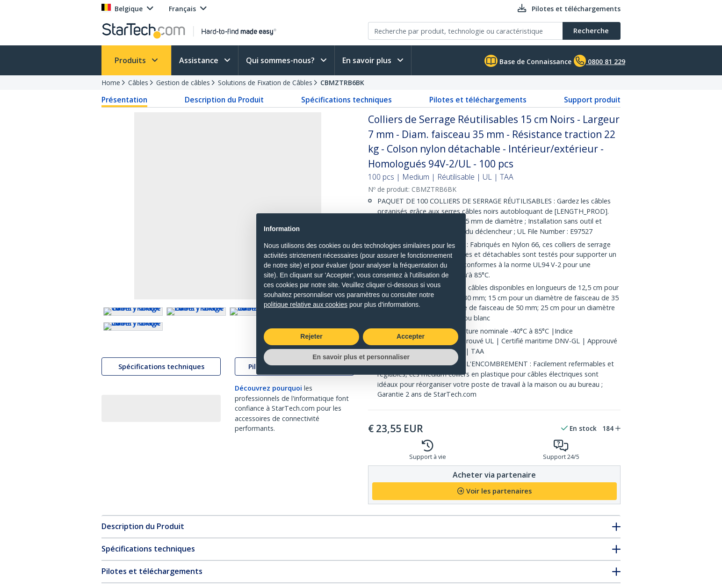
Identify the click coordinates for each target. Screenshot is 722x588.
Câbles (138, 83)
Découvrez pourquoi (268, 471)
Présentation (124, 100)
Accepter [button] (411, 336)
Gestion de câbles (183, 83)
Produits (131, 60)
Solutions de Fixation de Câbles (265, 83)
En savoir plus (368, 60)
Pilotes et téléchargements (478, 100)
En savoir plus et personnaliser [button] (361, 357)
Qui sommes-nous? (281, 60)
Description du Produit (224, 100)
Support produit (592, 100)
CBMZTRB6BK (342, 83)
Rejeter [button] (311, 336)
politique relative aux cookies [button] (306, 305)
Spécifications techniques (347, 100)
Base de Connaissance (528, 61)
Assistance (200, 60)
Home (111, 83)
